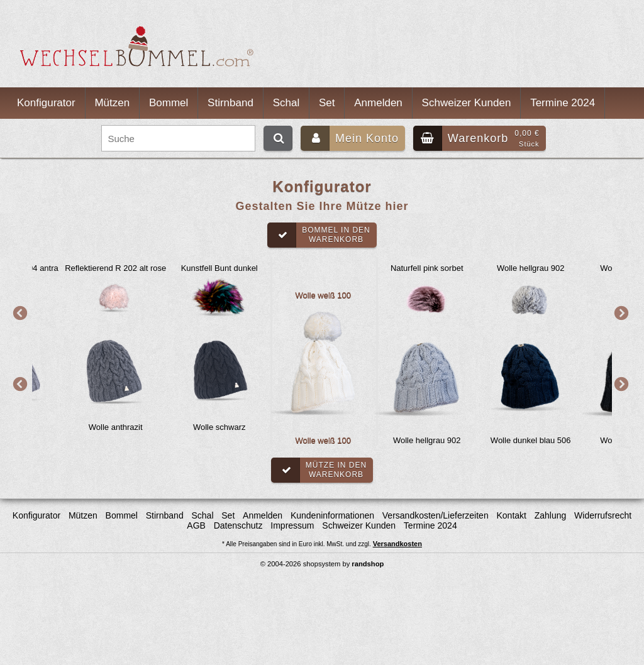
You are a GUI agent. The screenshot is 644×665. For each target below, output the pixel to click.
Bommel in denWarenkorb (319, 235)
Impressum (292, 525)
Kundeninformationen (332, 515)
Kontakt (511, 515)
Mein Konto (350, 138)
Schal (286, 103)
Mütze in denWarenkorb (319, 470)
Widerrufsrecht (603, 515)
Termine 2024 (563, 103)
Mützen (112, 103)
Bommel (169, 103)
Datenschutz (238, 525)
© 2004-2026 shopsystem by (322, 564)
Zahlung (551, 515)
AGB (196, 525)
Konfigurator (46, 103)
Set (327, 103)
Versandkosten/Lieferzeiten (436, 515)
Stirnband (230, 103)
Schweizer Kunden (467, 103)
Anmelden (378, 103)
